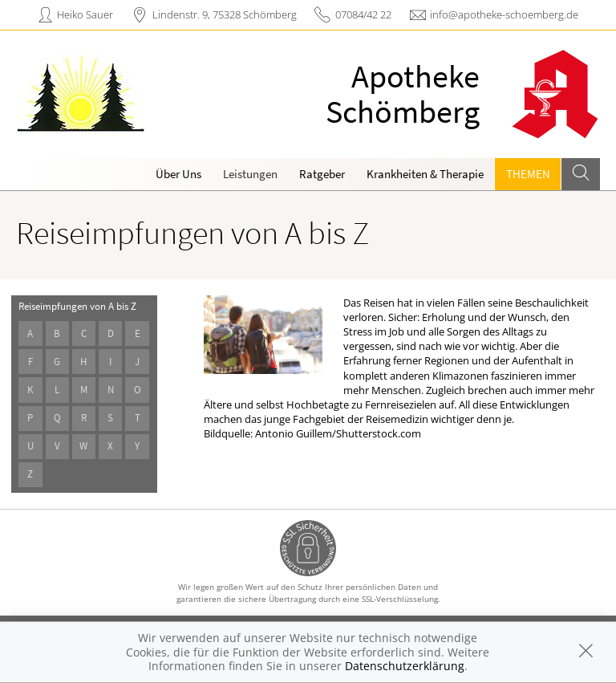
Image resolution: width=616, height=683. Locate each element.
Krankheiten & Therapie (425, 174)
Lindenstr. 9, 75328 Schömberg (225, 14)
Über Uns (178, 174)
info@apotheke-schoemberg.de (504, 14)
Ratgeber (322, 174)
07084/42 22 (363, 14)
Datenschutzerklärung (405, 666)
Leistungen (250, 174)
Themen (528, 174)
